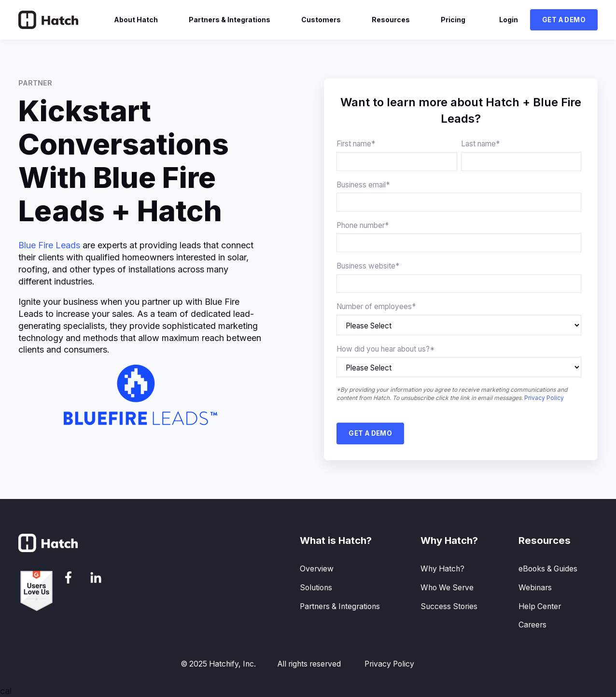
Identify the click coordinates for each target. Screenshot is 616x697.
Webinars (535, 588)
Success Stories (449, 606)
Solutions (316, 588)
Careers (532, 625)
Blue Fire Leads (49, 245)
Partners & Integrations (340, 606)
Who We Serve (447, 588)
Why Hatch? (442, 569)
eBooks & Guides (548, 569)
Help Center (540, 606)
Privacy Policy (544, 398)
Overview (317, 569)
